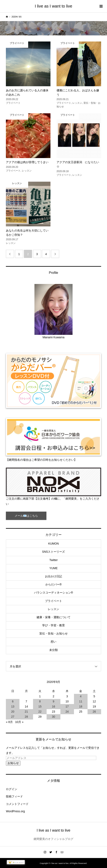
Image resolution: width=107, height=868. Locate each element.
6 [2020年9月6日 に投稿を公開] (13, 701)
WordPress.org (15, 811)
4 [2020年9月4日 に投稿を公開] (81, 696)
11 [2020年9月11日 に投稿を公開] (81, 701)
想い (53, 642)
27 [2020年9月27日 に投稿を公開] (13, 717)
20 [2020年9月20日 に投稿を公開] (13, 712)
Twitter (53, 560)
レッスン (53, 609)
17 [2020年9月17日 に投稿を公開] (67, 706)
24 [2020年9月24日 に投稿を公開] (67, 712)
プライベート (53, 601)
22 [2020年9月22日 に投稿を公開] (40, 712)
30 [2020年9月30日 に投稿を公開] (53, 717)
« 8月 (9, 722)
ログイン (12, 789)
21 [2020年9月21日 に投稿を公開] (26, 712)
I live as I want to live (54, 6)
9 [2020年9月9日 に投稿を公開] (53, 701)
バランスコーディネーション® (53, 593)
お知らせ (13, 763)
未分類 (53, 650)
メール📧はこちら (26, 516)
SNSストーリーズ (54, 552)
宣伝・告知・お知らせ (53, 633)
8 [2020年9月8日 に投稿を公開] (40, 701)
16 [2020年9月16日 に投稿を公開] (53, 706)
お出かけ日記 (53, 576)
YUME (53, 568)
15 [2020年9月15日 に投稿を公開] (40, 706)
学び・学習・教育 (53, 625)
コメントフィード (17, 804)
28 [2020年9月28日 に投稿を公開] (26, 717)
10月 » (19, 722)
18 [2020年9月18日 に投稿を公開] (81, 706)
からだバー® (53, 584)
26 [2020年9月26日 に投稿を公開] (94, 712)
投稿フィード (14, 796)
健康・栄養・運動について (53, 617)
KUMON (53, 544)
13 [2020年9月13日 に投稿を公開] (13, 706)
